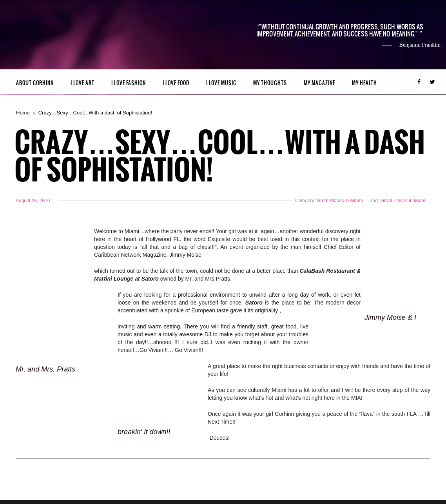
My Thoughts (270, 83)
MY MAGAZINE (319, 83)
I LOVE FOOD (176, 83)
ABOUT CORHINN (35, 83)
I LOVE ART (82, 83)
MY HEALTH (364, 83)
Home (23, 113)
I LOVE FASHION (129, 83)
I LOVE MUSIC (221, 83)
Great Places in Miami (340, 201)
